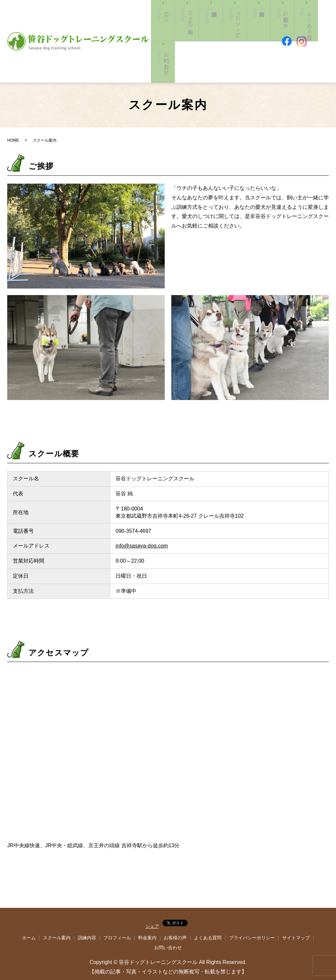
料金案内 (251, 35)
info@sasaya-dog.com (142, 524)
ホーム (170, 35)
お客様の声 (276, 35)
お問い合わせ (318, 35)
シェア (152, 905)
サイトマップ (296, 916)
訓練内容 (209, 35)
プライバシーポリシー (252, 916)
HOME (13, 119)
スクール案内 (191, 35)
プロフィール (233, 35)
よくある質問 (208, 916)
